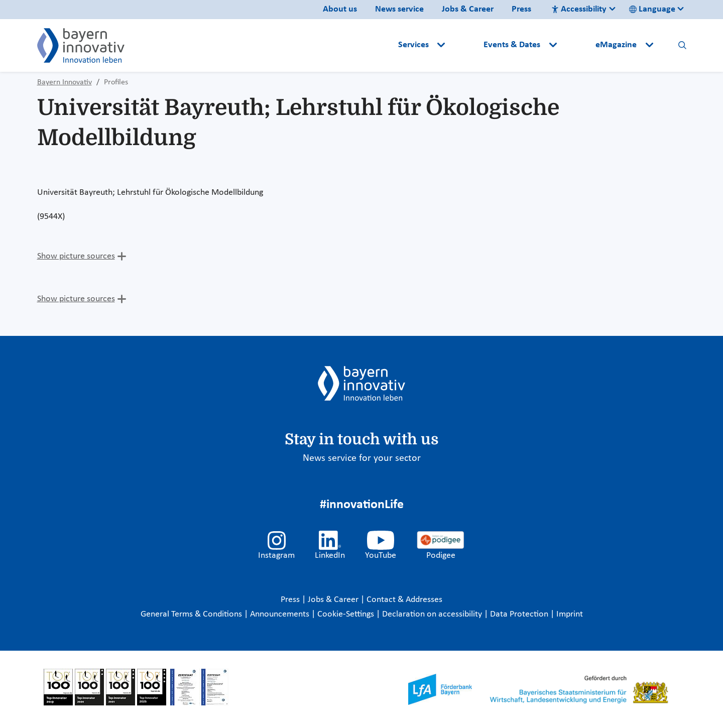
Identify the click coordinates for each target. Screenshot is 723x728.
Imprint (570, 614)
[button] (465, 45)
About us (340, 9)
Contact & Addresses (404, 600)
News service (399, 9)
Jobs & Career (468, 9)
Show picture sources (76, 256)
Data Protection (520, 614)
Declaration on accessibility (433, 614)
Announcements (281, 614)
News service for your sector (362, 458)
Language (652, 9)
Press (521, 9)
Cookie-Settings (346, 614)
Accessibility (579, 9)
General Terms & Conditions (192, 614)
